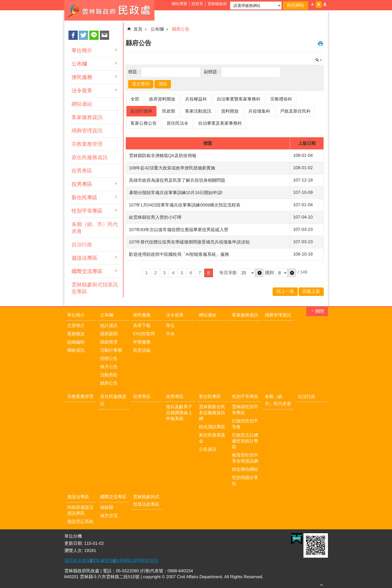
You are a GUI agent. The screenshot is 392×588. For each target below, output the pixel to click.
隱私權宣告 (103, 561)
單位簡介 (82, 50)
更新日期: (74, 543)
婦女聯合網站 (245, 469)
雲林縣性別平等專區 (245, 410)
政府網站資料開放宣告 (136, 561)
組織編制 (76, 342)
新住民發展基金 (212, 438)
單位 (170, 326)
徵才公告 (109, 367)
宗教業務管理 (87, 144)
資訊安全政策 (77, 561)
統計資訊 (109, 326)
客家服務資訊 (87, 117)
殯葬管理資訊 (87, 131)
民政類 (169, 111)
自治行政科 (141, 111)
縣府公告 (181, 29)
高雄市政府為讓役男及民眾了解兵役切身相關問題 (177, 180)
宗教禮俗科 (281, 99)
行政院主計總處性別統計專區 (245, 441)
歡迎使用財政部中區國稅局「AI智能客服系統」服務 (179, 254)
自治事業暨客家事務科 (239, 99)
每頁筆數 (228, 272)
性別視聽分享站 (245, 481)
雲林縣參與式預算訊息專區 (95, 288)
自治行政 (82, 245)
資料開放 (230, 111)
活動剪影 (109, 375)
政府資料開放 (162, 99)
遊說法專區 (84, 258)
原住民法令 (177, 123)
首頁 (138, 29)
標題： (135, 72)
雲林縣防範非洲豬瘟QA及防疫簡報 (163, 156)
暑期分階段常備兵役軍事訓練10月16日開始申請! (176, 193)
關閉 (320, 311)
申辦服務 (142, 342)
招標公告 (109, 359)
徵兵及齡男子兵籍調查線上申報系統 (179, 413)
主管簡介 (76, 326)
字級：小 (312, 5)
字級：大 (325, 5)
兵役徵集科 (259, 111)
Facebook (73, 35)
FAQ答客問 (144, 334)
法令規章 (82, 91)
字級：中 (319, 5)
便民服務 (82, 77)
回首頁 (197, 4)
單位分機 (73, 536)
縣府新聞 (109, 334)
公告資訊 (208, 449)
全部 (135, 99)
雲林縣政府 (217, 4)
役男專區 (82, 171)
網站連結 (82, 104)
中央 (170, 334)
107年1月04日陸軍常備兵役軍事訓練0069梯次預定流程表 (185, 205)
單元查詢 (319, 60)
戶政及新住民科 (295, 111)
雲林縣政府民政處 (109, 10)
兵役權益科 (196, 99)
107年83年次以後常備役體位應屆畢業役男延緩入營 (179, 230)
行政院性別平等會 (245, 424)
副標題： (213, 72)
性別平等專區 (87, 211)
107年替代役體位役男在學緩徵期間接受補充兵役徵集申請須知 (189, 242)
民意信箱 (142, 350)
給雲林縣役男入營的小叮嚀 (155, 217)
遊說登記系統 (80, 522)
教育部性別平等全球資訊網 (245, 458)
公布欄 (79, 64)
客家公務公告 (144, 123)
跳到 (269, 272)
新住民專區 (84, 197)
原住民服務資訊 (90, 157)
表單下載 (142, 326)
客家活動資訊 (198, 111)
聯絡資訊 (76, 350)
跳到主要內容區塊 (3, 3)
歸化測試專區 (212, 427)
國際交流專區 (87, 271)
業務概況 (76, 334)
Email (104, 35)
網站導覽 (179, 4)
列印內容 (320, 43)
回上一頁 (285, 291)
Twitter (83, 35)
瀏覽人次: (74, 551)
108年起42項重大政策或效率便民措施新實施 (172, 168)
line (94, 35)
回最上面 (321, 585)
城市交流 (109, 516)
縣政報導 (109, 342)
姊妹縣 (107, 507)
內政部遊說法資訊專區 (80, 510)
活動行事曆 (111, 350)
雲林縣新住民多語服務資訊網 (212, 413)
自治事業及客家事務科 (220, 123)
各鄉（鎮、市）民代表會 (95, 228)
